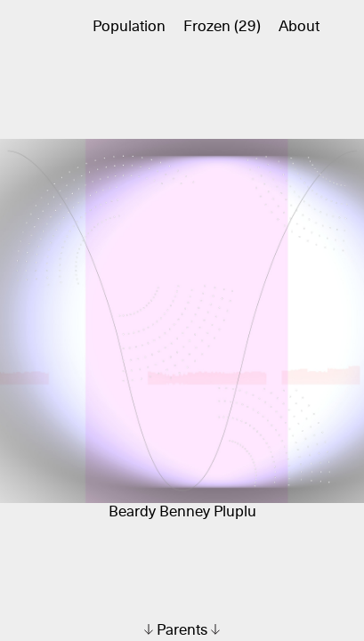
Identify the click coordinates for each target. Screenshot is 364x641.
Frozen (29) (222, 27)
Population (129, 27)
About (299, 27)
